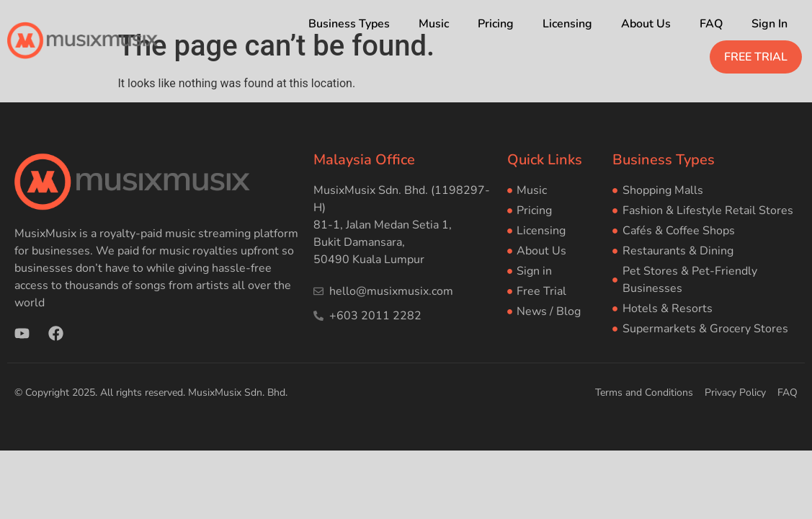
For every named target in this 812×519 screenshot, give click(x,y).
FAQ (711, 24)
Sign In (769, 24)
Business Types (349, 24)
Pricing (496, 24)
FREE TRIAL (756, 57)
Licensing (567, 24)
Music (434, 24)
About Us (646, 24)
